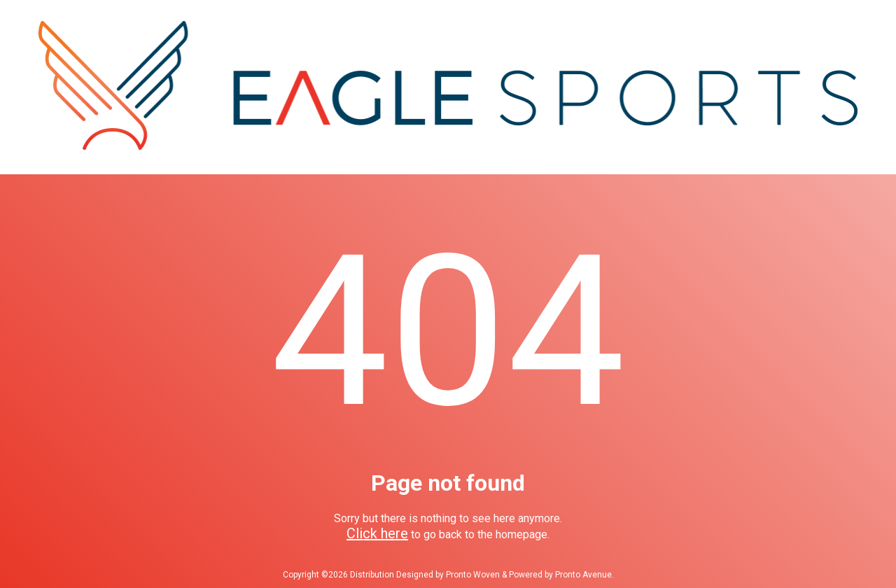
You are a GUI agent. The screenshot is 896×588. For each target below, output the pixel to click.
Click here (377, 533)
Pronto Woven (473, 575)
